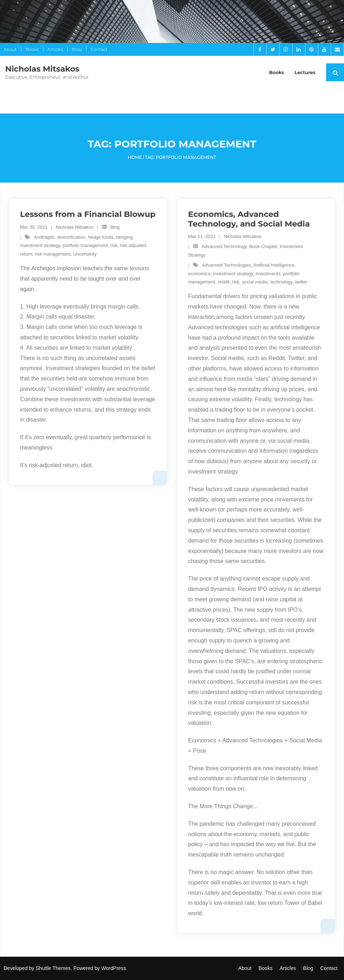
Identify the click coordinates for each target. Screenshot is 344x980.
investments (268, 274)
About (10, 49)
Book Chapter (263, 247)
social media (255, 282)
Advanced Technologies (226, 265)
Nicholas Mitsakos (75, 227)
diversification (71, 237)
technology (281, 282)
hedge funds (101, 237)
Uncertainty (85, 254)
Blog (77, 49)
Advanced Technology (224, 247)
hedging (124, 237)
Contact (99, 49)
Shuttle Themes (53, 968)
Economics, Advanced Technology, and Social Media (249, 219)
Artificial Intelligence (274, 265)
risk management (53, 254)
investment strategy (40, 246)
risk (114, 246)
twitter (301, 282)
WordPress (114, 968)
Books (32, 49)
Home (135, 157)
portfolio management (85, 246)
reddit (224, 282)
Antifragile (44, 237)
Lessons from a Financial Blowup (88, 214)
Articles (55, 49)
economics (199, 274)
